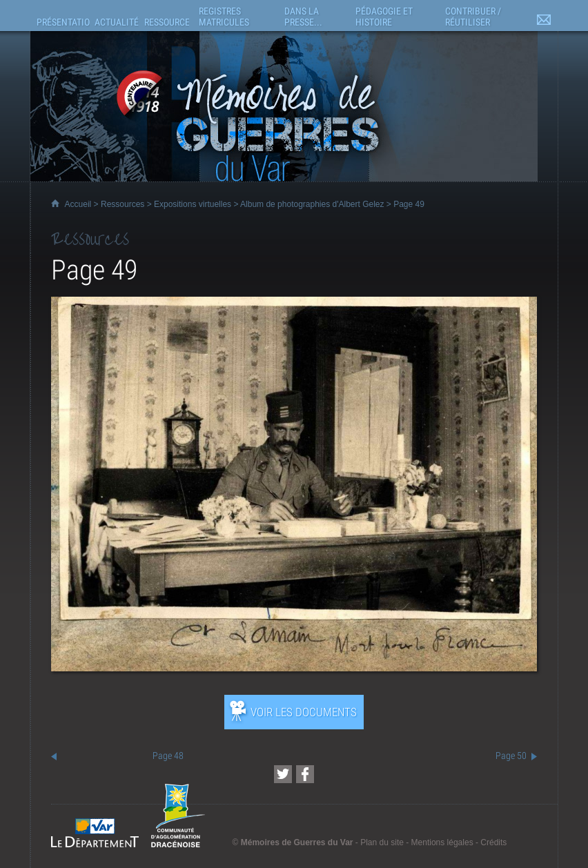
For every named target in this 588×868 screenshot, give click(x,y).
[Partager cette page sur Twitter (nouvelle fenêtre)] (283, 774)
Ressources (122, 204)
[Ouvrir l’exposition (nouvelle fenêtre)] (294, 668)
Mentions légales (442, 842)
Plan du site (382, 842)
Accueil (78, 204)
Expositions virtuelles (193, 204)
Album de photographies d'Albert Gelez (312, 204)
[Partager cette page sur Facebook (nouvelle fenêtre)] (305, 774)
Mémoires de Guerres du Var (297, 842)
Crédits (493, 842)
